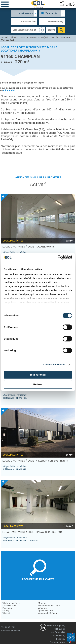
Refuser (38, 384)
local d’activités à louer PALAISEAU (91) (28, 247)
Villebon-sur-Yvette (12, 603)
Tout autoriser (38, 375)
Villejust (6, 613)
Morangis (43, 603)
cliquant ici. (9, 90)
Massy (6, 611)
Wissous (42, 608)
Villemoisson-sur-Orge (49, 606)
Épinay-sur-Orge (46, 611)
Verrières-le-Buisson (48, 613)
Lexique (60, 639)
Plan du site (58, 636)
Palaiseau (7, 608)
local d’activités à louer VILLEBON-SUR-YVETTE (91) (35, 461)
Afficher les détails (54, 364)
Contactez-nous (57, 642)
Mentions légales (55, 626)
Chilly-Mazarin (9, 606)
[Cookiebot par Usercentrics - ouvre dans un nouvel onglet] (58, 257)
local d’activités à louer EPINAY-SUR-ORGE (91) (32, 532)
